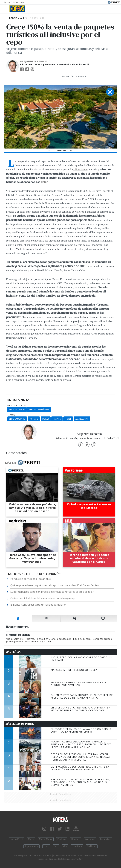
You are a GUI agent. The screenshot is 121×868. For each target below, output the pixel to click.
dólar (44, 182)
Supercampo (32, 846)
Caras (31, 839)
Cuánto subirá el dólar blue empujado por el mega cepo (43, 598)
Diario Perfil (16, 839)
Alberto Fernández (39, 409)
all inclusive (80, 169)
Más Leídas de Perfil (20, 724)
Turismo (34, 419)
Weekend (90, 839)
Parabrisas (106, 839)
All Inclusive (82, 419)
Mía (65, 846)
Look (46, 846)
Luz (56, 846)
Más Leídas (13, 652)
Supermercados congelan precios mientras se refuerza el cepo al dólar (52, 592)
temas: (11, 415)
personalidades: (17, 406)
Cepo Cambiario (17, 419)
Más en (23, 463)
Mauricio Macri (17, 409)
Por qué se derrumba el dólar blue (31, 579)
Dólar (46, 419)
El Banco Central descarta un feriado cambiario (38, 605)
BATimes (92, 846)
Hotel (68, 419)
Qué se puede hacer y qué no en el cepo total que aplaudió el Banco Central (55, 585)
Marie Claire (46, 839)
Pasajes (57, 419)
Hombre (75, 839)
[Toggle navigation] (5, 9)
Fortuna (62, 839)
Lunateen (77, 846)
